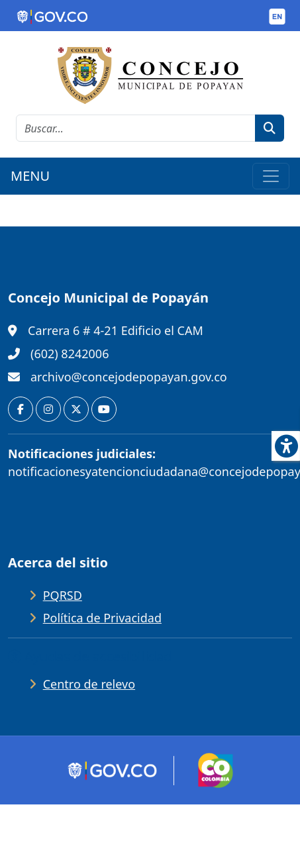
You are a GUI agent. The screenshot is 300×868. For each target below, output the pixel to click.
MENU (30, 176)
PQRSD (63, 595)
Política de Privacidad (102, 618)
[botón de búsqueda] (270, 128)
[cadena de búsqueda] (136, 128)
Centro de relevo (89, 684)
